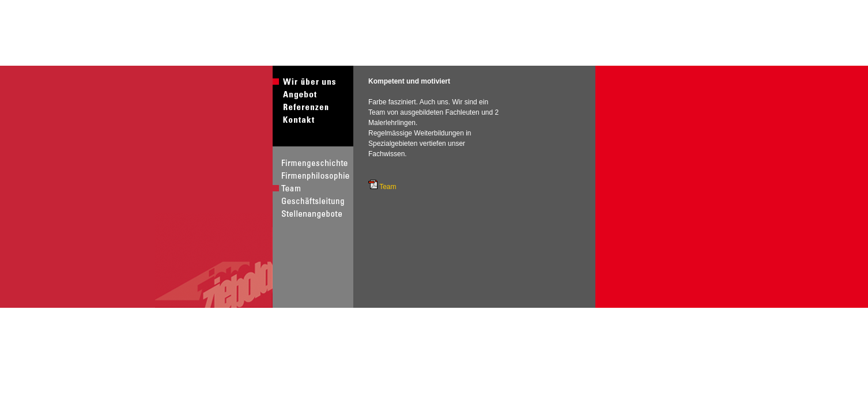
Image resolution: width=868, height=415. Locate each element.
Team (388, 187)
